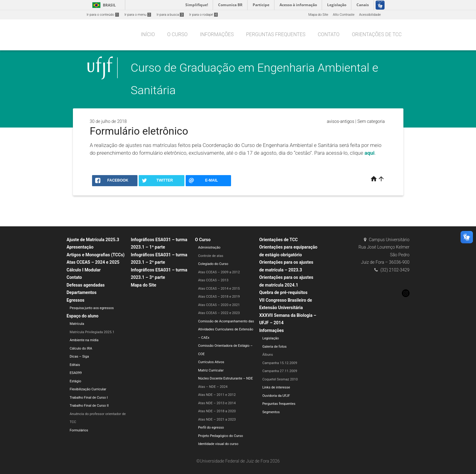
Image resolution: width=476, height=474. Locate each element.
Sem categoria (371, 121)
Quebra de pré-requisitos (283, 292)
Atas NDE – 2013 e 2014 (217, 403)
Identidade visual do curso (218, 444)
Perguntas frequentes (276, 34)
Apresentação (80, 247)
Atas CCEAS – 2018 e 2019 (219, 297)
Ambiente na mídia (84, 340)
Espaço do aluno (83, 316)
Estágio (76, 381)
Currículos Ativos (211, 362)
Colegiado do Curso (213, 264)
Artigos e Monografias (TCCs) (96, 255)
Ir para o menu (138, 15)
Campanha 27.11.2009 (280, 371)
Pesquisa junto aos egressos (92, 308)
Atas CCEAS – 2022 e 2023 (219, 313)
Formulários (79, 430)
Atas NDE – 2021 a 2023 (217, 419)
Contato (329, 34)
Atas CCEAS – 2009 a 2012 (219, 272)
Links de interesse (276, 387)
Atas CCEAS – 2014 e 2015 (219, 289)
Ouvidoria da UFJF (276, 396)
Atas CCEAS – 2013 (213, 280)
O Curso (177, 34)
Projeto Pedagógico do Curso (220, 436)
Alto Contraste (344, 15)
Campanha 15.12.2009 (280, 363)
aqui (369, 153)
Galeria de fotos (274, 347)
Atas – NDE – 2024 (213, 387)
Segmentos (271, 412)
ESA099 (76, 373)
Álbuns (267, 355)
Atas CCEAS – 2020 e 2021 (219, 305)
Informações (217, 34)
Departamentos (82, 292)
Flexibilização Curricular (88, 389)
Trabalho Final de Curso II (89, 406)
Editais (75, 365)
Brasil (103, 5)
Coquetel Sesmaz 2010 (280, 379)
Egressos (76, 300)
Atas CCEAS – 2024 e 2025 (93, 262)
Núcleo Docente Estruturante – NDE (225, 378)
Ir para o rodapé (204, 15)
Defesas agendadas (86, 285)
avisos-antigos (341, 121)
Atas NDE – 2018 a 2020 (217, 411)
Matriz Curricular (211, 370)
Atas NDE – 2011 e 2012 (217, 395)
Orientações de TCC (377, 34)
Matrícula (77, 324)
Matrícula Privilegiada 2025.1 (92, 332)
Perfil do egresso (211, 428)
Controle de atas (211, 256)
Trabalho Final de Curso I (89, 398)
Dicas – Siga (79, 357)
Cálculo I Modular (84, 270)
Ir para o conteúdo (103, 15)
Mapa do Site (318, 15)
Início (148, 34)
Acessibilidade (370, 15)
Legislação (271, 338)
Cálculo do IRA (81, 348)
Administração (209, 247)
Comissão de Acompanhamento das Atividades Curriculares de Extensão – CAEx (226, 329)
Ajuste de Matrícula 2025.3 (93, 240)
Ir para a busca (170, 15)
